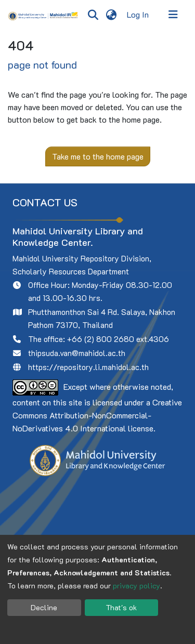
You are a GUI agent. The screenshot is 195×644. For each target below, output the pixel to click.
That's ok (121, 607)
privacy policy (136, 586)
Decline (44, 607)
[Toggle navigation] (173, 15)
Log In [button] (138, 14)
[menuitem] (111, 15)
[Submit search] (93, 15)
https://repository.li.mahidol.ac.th (88, 367)
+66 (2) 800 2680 (101, 339)
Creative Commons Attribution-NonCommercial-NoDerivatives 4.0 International (97, 415)
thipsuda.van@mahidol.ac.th (77, 353)
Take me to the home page (98, 156)
